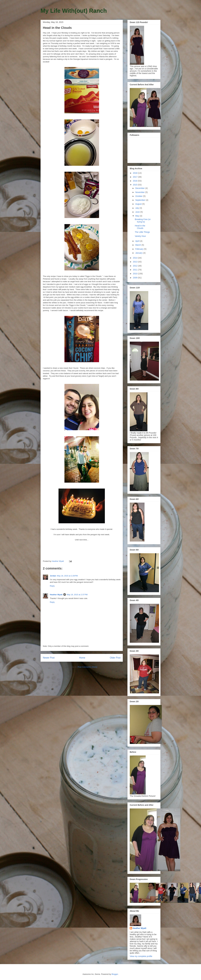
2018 (135, 173)
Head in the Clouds (140, 227)
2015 (135, 185)
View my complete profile (141, 956)
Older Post (115, 658)
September (140, 200)
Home (82, 658)
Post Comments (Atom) (87, 667)
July (137, 208)
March (138, 245)
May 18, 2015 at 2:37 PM (77, 595)
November (140, 192)
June (138, 212)
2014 (135, 258)
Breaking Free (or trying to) (143, 221)
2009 (135, 278)
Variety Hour (140, 236)
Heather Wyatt (56, 595)
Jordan (53, 576)
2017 (135, 177)
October (139, 196)
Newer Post (49, 658)
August (139, 204)
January (139, 253)
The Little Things (142, 232)
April (138, 241)
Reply (52, 586)
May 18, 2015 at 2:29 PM (67, 576)
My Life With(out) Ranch (74, 11)
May (137, 216)
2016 (135, 181)
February (140, 249)
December (140, 188)
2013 (135, 262)
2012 (135, 266)
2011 (135, 270)
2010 (135, 274)
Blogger (115, 974)
